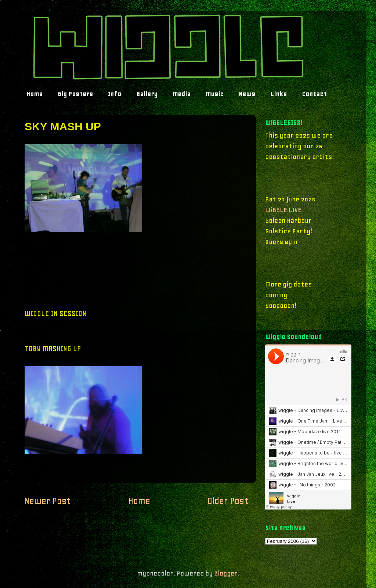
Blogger (226, 573)
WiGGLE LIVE (283, 210)
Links (279, 94)
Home (35, 94)
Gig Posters (75, 94)
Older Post (228, 501)
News (247, 94)
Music (215, 94)
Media (182, 94)
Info (115, 94)
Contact (314, 94)
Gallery (147, 94)
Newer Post (48, 501)
